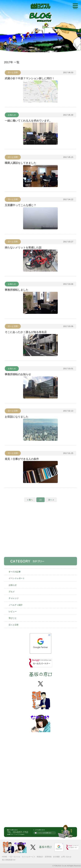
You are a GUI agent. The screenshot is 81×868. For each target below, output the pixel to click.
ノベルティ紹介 (16, 605)
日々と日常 (14, 625)
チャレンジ (14, 598)
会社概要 (56, 857)
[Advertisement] (40, 532)
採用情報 (48, 857)
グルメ (12, 592)
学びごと (13, 618)
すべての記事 (15, 572)
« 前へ (30, 500)
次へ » (51, 500)
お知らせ (13, 585)
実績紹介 (40, 857)
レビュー (13, 612)
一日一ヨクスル (14, 857)
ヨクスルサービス (28, 857)
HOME (5, 857)
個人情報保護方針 (9, 860)
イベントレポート (17, 578)
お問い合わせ (66, 857)
